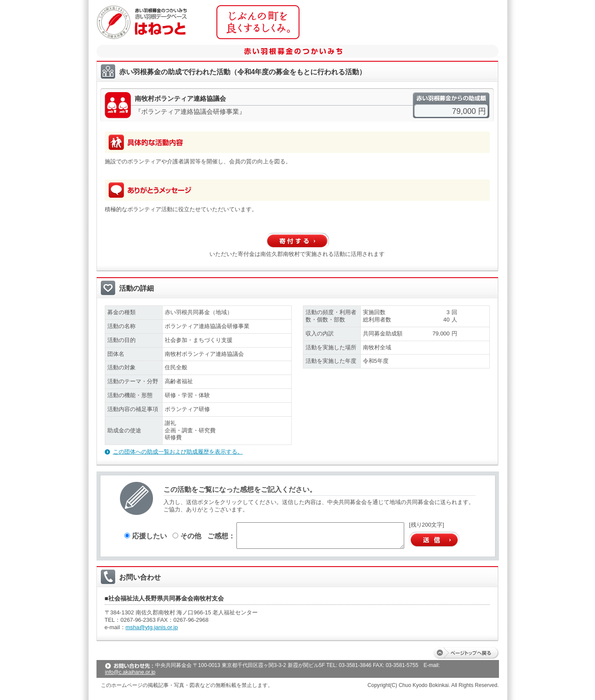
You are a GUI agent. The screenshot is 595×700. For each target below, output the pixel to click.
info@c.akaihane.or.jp (130, 672)
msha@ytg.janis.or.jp (152, 627)
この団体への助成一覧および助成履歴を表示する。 (178, 452)
